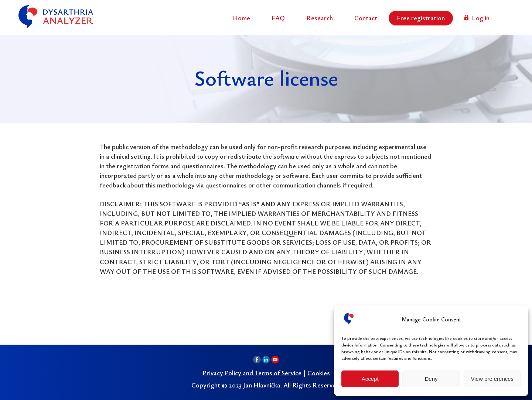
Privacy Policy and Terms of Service (252, 373)
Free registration (421, 18)
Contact (366, 18)
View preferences (492, 379)
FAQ (278, 18)
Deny (431, 379)
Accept (370, 379)
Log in (481, 18)
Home (241, 18)
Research (320, 18)
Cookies (319, 373)
